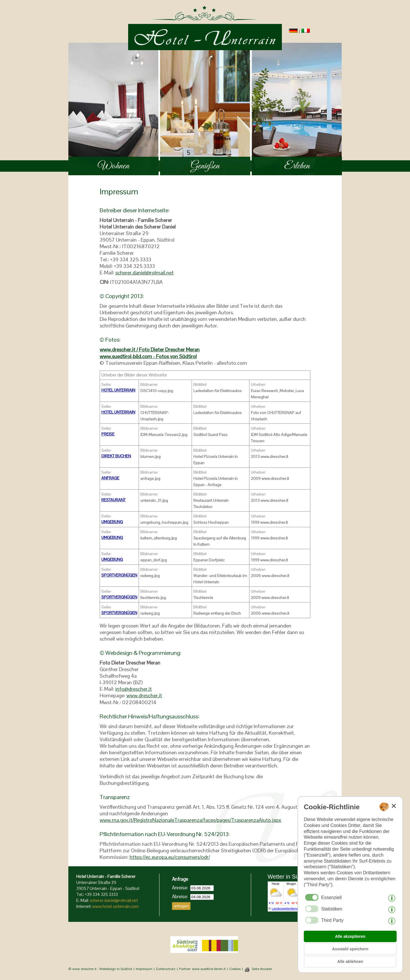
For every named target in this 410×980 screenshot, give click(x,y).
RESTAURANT (113, 500)
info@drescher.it (134, 689)
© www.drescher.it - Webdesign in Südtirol (100, 969)
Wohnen (113, 166)
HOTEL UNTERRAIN (118, 390)
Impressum (144, 969)
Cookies (235, 969)
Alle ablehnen (350, 961)
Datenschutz (166, 969)
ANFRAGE (110, 478)
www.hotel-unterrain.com (115, 906)
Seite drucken (262, 969)
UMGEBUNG (112, 522)
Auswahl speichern (350, 949)
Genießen (205, 166)
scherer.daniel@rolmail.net (144, 273)
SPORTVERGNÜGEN (119, 575)
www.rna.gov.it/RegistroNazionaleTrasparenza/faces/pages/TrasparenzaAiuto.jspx (190, 820)
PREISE (108, 434)
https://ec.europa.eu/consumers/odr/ (170, 857)
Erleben (297, 166)
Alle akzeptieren (350, 936)
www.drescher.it (144, 695)
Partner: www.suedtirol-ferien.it (202, 969)
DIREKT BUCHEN (116, 456)
